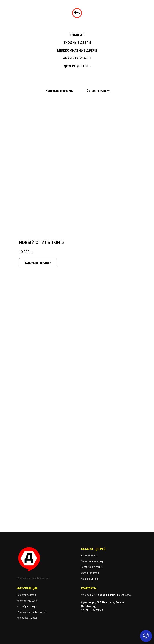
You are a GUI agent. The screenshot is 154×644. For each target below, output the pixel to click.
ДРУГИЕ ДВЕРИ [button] (76, 66)
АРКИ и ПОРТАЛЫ (77, 58)
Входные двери (89, 556)
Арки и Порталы (90, 579)
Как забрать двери (27, 606)
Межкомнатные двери (93, 561)
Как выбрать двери (27, 618)
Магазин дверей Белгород (31, 612)
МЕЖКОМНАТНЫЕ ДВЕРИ (77, 51)
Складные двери (90, 573)
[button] (98, 93)
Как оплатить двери (28, 601)
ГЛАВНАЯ (77, 35)
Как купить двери (26, 595)
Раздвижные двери (92, 567)
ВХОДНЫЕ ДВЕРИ (77, 43)
